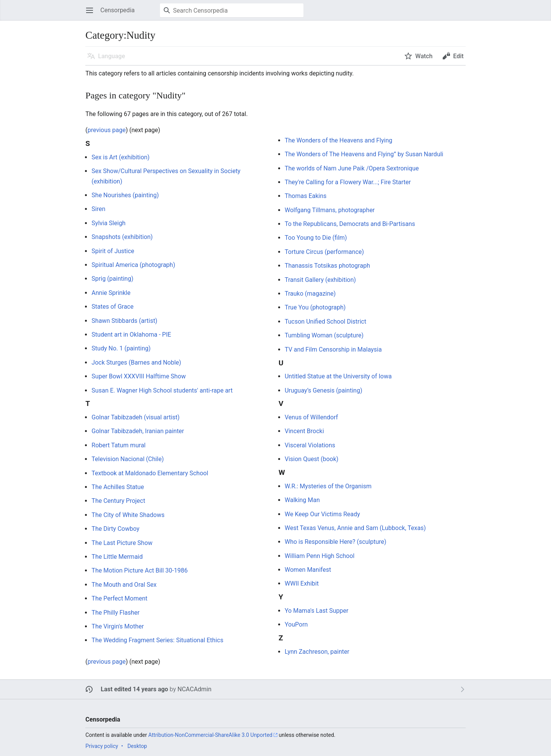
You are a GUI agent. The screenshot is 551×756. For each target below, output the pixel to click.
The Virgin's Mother (118, 626)
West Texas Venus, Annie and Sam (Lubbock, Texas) (355, 528)
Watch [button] (424, 56)
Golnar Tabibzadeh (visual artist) (135, 417)
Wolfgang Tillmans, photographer (330, 210)
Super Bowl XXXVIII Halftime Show (139, 376)
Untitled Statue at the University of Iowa (338, 376)
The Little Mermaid (117, 557)
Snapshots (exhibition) (122, 237)
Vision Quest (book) (311, 459)
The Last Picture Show (122, 543)
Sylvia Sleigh (108, 223)
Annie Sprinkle (111, 293)
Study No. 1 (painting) (121, 348)
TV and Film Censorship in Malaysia (333, 349)
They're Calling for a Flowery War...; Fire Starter (348, 182)
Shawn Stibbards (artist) (124, 321)
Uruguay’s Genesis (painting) (324, 390)
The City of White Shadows (128, 515)
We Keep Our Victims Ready (322, 514)
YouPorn (296, 624)
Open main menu (92, 14)
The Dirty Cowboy (115, 529)
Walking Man (302, 500)
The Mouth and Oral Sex (124, 585)
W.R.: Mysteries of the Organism (328, 486)
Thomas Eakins (306, 196)
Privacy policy (102, 746)
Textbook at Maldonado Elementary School (150, 473)
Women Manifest (308, 570)
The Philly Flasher (115, 613)
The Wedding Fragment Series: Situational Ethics (157, 640)
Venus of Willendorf (311, 417)
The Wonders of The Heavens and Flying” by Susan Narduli (364, 154)
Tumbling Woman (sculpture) (324, 335)
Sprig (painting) (112, 279)
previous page (107, 130)
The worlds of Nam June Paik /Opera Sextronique (352, 168)
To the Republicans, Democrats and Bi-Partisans (350, 224)
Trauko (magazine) (310, 294)
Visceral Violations (310, 445)
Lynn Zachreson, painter (317, 652)
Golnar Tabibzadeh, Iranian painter (138, 431)
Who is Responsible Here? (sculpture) (336, 542)
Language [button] (111, 56)
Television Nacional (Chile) (128, 459)
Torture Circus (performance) (324, 252)
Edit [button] (458, 56)
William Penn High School (320, 556)
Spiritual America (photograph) (133, 265)
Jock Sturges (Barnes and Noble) (136, 362)
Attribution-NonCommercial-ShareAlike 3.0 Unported (210, 735)
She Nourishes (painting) (125, 195)
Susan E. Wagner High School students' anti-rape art (162, 390)
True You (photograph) (315, 307)
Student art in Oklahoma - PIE (131, 335)
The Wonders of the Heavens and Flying (338, 140)
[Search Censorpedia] (232, 10)
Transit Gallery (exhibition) (320, 280)
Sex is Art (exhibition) (121, 157)
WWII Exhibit (302, 583)
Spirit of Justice (113, 251)
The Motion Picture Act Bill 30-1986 (139, 570)
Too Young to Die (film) (316, 238)
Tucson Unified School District (325, 322)
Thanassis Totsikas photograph (327, 266)
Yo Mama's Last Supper (316, 611)
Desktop (137, 746)
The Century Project (118, 501)
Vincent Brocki (304, 431)
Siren (98, 209)
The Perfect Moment (119, 598)
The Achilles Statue (118, 487)
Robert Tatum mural (118, 445)
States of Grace (112, 307)
